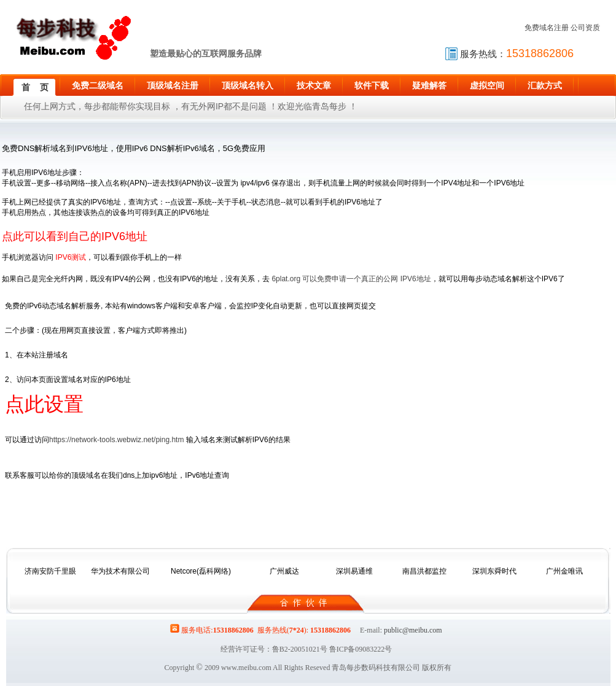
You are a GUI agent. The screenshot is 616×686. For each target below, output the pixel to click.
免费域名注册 (547, 28)
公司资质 (585, 28)
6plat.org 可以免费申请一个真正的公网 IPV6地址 (351, 279)
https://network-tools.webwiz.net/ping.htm (116, 440)
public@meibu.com (413, 630)
